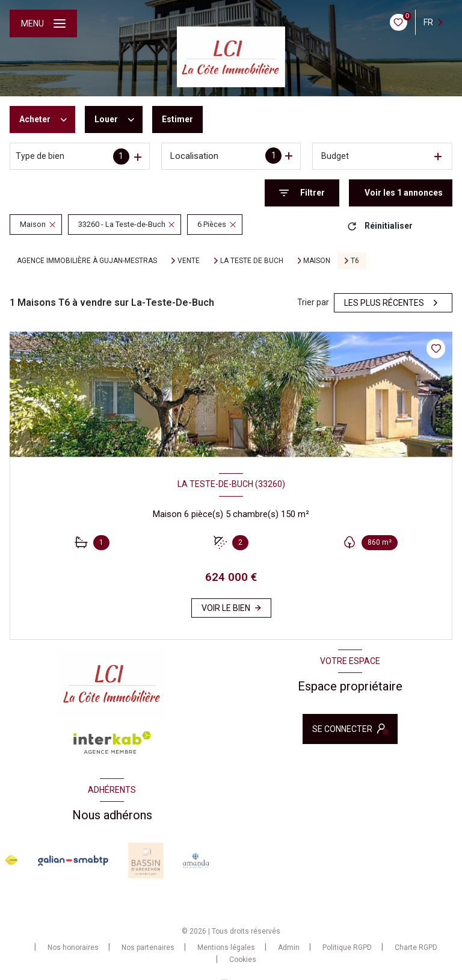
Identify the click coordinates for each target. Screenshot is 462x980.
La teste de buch (252, 261)
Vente (189, 261)
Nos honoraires (73, 947)
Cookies (243, 960)
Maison (317, 261)
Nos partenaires (148, 947)
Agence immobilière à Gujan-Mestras (87, 261)
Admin (289, 947)
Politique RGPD (347, 947)
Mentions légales (226, 947)
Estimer (177, 119)
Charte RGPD (416, 947)
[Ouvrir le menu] (43, 23)
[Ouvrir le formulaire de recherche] (302, 193)
